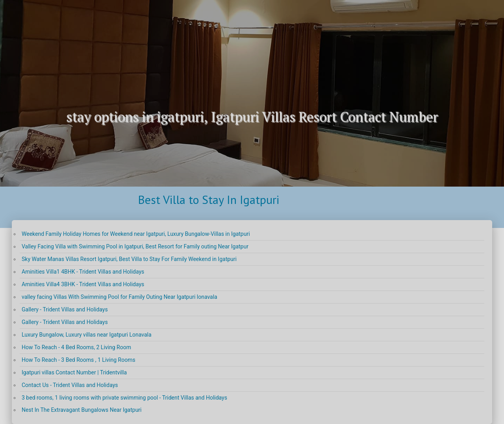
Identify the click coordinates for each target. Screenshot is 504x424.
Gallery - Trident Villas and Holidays (65, 309)
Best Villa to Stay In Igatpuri (208, 199)
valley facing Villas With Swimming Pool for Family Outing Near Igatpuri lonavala (120, 297)
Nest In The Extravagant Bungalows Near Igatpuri (82, 410)
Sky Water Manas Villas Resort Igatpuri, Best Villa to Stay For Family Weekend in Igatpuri (129, 259)
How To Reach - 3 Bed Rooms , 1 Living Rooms (79, 360)
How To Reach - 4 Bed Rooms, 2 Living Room (76, 347)
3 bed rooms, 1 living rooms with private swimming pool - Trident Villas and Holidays (124, 398)
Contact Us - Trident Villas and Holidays (70, 385)
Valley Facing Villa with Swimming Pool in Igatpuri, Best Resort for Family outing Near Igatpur (135, 246)
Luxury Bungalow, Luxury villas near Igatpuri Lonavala (87, 335)
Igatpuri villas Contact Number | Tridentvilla (74, 372)
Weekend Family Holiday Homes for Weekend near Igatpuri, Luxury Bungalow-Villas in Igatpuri (136, 234)
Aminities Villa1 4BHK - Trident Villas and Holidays (83, 272)
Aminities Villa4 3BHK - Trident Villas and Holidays (83, 284)
